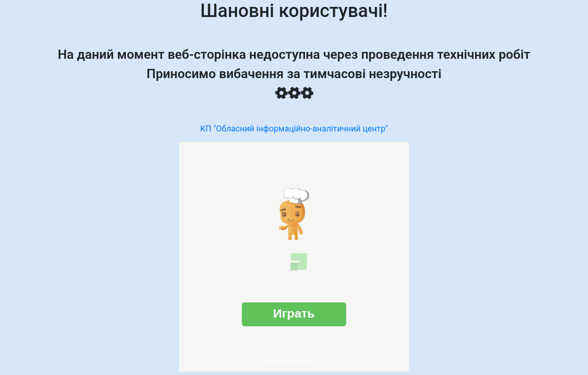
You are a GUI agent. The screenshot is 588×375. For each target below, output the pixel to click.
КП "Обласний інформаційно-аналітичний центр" (294, 128)
